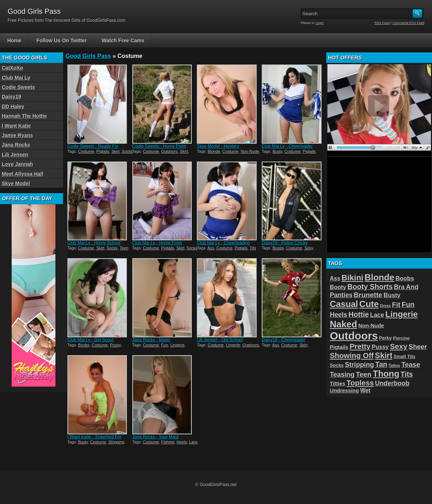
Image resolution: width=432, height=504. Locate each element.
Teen (124, 248)
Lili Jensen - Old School (220, 340)
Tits (253, 248)
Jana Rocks (16, 145)
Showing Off (352, 355)
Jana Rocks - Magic (151, 340)
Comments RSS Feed (408, 23)
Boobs (278, 248)
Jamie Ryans (17, 135)
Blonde (214, 151)
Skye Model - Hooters (218, 146)
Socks (127, 151)
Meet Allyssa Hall (23, 174)
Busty (277, 151)
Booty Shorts (370, 287)
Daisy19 (11, 97)
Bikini (353, 278)
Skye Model (16, 183)
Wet (365, 390)
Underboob (392, 383)
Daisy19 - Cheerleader (284, 340)
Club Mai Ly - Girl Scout (90, 340)
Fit (396, 305)
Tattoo (394, 365)
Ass (211, 248)
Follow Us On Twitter (62, 40)
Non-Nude (250, 151)
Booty (338, 287)
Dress (385, 306)
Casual (344, 304)
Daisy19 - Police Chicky (285, 243)
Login (320, 23)
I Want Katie (16, 126)
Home (14, 40)
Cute (369, 304)
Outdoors (169, 151)
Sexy (309, 248)
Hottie (359, 314)
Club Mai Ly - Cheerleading (223, 243)
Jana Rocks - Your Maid (155, 437)
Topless (360, 383)
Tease (411, 365)
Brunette (368, 295)
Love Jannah (17, 164)
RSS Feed (382, 23)
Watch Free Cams (123, 40)
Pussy (115, 345)
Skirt (116, 151)
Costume (86, 151)
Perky (386, 338)
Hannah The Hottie (24, 116)
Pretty (360, 346)
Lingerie (177, 345)
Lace (194, 442)
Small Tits (405, 356)
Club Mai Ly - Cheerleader (287, 146)
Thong (386, 374)
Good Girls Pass (88, 56)
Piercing (401, 338)
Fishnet (168, 442)
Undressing (345, 391)
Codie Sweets (18, 87)
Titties (338, 384)
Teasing (342, 374)
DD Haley (13, 106)
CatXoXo (12, 68)
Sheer (418, 347)
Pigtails (103, 151)
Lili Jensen (15, 155)
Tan (381, 364)
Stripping (116, 442)
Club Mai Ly (16, 78)
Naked (344, 324)
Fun (165, 345)
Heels (182, 442)
